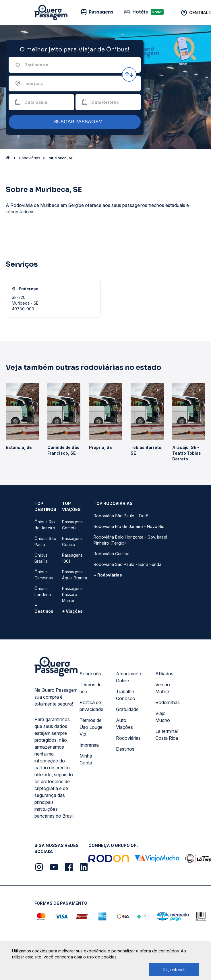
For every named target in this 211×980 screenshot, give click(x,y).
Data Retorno (105, 102)
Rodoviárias (128, 738)
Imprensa (89, 745)
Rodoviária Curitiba (112, 554)
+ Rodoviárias (108, 575)
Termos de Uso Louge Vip (91, 727)
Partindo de (36, 65)
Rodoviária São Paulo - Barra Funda (127, 564)
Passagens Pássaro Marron (72, 594)
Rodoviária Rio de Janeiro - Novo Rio (129, 526)
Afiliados (164, 674)
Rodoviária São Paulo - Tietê (121, 516)
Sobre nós (90, 674)
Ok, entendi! (174, 970)
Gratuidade (127, 709)
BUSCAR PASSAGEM (73, 122)
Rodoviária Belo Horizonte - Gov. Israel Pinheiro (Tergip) (130, 540)
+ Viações (72, 611)
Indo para (34, 83)
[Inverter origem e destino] (129, 74)
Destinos (125, 749)
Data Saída (36, 102)
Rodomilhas (168, 702)
